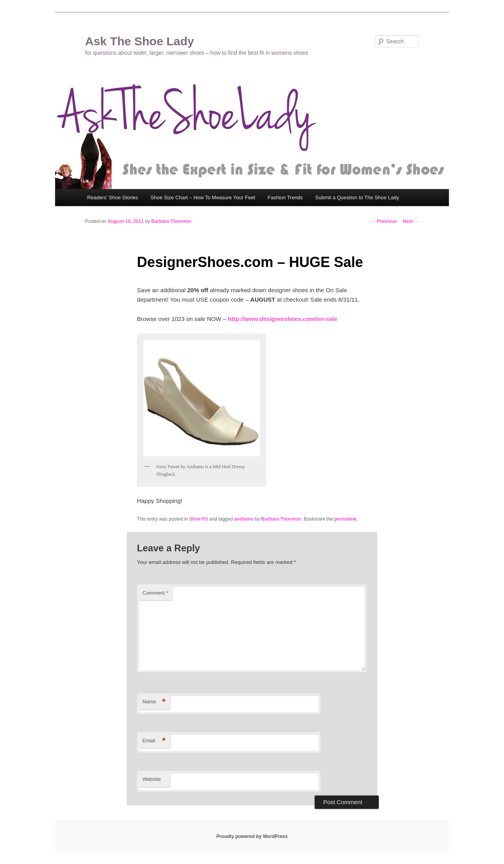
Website (152, 779)
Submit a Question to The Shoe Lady (357, 197)
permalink (346, 519)
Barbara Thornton (171, 221)
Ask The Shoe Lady (140, 41)
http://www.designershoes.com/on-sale (283, 319)
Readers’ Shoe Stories (113, 197)
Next (411, 221)
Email (154, 741)
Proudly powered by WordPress (252, 836)
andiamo (244, 519)
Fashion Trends (285, 197)
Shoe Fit (199, 519)
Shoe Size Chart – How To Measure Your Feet (203, 197)
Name (154, 702)
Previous (384, 221)
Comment (155, 593)
